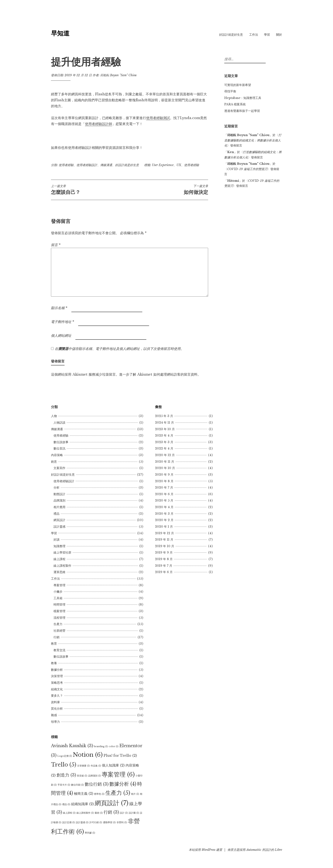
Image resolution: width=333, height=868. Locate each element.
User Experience (163, 165)
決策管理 (57, 676)
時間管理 (59, 604)
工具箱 (58, 598)
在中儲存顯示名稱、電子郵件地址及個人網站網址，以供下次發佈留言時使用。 (119, 349)
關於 (279, 35)
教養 (54, 663)
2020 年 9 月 (164, 475)
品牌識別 (59, 500)
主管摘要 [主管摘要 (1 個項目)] (83, 766)
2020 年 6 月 (164, 494)
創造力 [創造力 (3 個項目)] (66, 775)
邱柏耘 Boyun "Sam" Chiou (118, 75)
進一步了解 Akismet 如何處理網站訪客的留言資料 (158, 374)
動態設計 (59, 494)
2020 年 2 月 (164, 520)
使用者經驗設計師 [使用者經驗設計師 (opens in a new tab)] (99, 124)
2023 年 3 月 (164, 442)
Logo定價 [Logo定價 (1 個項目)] (65, 756)
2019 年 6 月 (164, 572)
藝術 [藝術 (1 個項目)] (99, 813)
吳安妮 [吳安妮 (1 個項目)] (82, 776)
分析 (56, 488)
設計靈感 (59, 527)
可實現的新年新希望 (238, 85)
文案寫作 (59, 468)
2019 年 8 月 (164, 559)
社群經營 (59, 631)
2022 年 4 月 (164, 448)
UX (179, 165)
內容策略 (57, 455)
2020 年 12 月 (165, 455)
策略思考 (57, 683)
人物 (54, 416)
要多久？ (57, 696)
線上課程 (59, 559)
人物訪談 (59, 423)
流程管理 (59, 618)
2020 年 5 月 (164, 500)
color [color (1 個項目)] (114, 746)
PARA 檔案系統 (235, 104)
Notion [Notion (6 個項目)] (88, 755)
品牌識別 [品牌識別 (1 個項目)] (95, 776)
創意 (54, 462)
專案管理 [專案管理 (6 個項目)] (118, 774)
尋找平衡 (230, 91)
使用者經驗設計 (87, 165)
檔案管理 (59, 611)
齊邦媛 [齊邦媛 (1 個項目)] (90, 833)
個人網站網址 (61, 335)
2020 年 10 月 (165, 468)
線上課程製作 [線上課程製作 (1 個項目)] (85, 813)
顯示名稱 (59, 308)
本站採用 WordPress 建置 (205, 850)
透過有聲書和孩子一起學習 (242, 111)
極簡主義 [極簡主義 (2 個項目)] (84, 793)
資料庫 (55, 702)
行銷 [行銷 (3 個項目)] (111, 812)
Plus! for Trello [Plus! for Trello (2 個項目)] (120, 755)
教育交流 (59, 650)
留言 (56, 245)
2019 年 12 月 (164, 533)
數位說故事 (61, 442)
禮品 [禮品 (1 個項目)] (66, 804)
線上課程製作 (62, 566)
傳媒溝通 (106, 165)
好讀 (56, 540)
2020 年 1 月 (164, 527)
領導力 (55, 722)
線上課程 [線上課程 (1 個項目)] (69, 813)
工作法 (254, 35)
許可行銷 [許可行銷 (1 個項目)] (96, 822)
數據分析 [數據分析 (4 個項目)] (123, 784)
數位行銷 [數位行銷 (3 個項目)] (97, 784)
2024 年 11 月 (164, 423)
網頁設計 (59, 520)
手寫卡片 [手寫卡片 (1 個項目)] (64, 785)
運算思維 (59, 572)
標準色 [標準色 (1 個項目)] (99, 794)
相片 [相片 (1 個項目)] (135, 794)
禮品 (56, 514)
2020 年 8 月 (164, 481)
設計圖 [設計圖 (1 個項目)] (134, 813)
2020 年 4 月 (164, 507)
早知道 (60, 33)
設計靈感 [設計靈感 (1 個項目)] (82, 822)
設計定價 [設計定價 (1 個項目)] (69, 822)
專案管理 (59, 585)
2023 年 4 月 (164, 435)
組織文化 (57, 689)
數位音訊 (59, 448)
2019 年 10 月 (165, 546)
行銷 (56, 637)
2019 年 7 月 (164, 566)
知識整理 (59, 546)
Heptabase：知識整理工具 (243, 98)
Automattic (254, 850)
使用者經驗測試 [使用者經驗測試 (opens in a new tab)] (158, 118)
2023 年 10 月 (165, 429)
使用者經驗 (66, 165)
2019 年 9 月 (164, 552)
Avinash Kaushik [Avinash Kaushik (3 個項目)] (72, 746)
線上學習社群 (62, 552)
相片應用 (59, 507)
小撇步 (58, 592)
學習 (267, 35)
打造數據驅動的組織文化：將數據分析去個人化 (253, 140)
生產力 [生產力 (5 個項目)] (118, 793)
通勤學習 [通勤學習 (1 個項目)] (109, 822)
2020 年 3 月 (164, 514)
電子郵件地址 (63, 322)
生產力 (58, 624)
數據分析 (57, 670)
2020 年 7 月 (164, 488)
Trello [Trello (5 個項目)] (64, 765)
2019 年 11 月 (164, 540)
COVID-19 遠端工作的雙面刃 (247, 169)
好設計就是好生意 (231, 35)
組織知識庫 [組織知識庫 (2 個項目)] (83, 804)
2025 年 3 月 (164, 416)
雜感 (54, 715)
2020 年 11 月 (165, 462)
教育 (54, 644)
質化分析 (57, 709)
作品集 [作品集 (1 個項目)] (96, 766)
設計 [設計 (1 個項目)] (124, 813)
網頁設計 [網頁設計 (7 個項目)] (112, 803)
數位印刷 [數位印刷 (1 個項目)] (78, 785)
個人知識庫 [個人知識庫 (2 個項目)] (113, 765)
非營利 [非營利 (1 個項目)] (122, 822)
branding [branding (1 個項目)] (101, 746)
